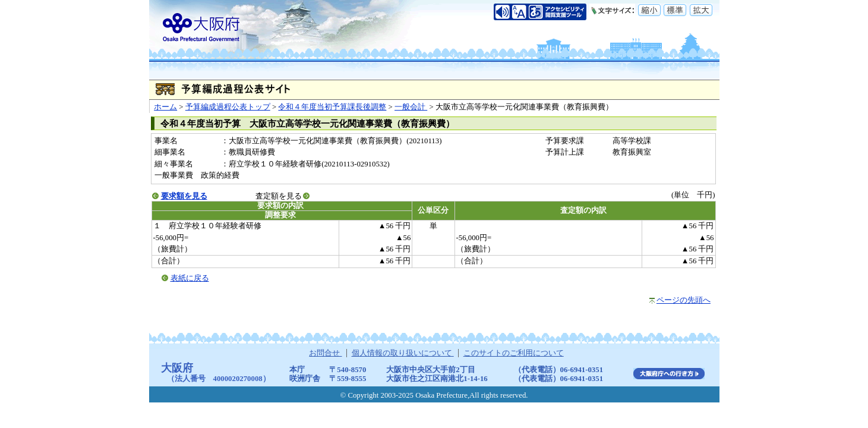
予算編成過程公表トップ (228, 107)
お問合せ (325, 353)
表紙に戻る (190, 278)
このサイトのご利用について (514, 353)
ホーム (165, 107)
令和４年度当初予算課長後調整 (332, 107)
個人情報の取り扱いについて (403, 353)
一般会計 (411, 107)
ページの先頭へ (684, 300)
